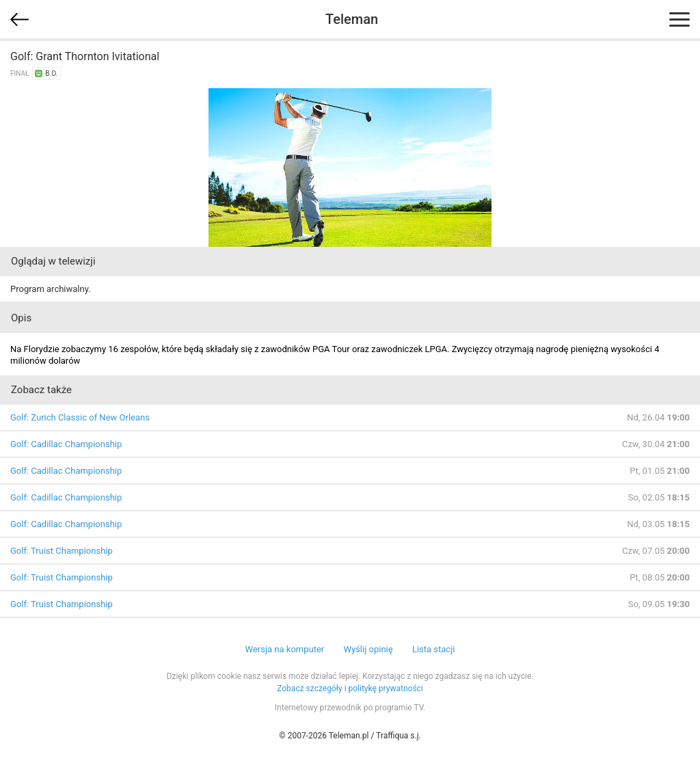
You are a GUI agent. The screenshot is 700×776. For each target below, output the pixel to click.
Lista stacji (434, 649)
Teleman (352, 19)
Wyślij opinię (368, 649)
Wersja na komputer (285, 649)
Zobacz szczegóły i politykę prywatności (350, 688)
